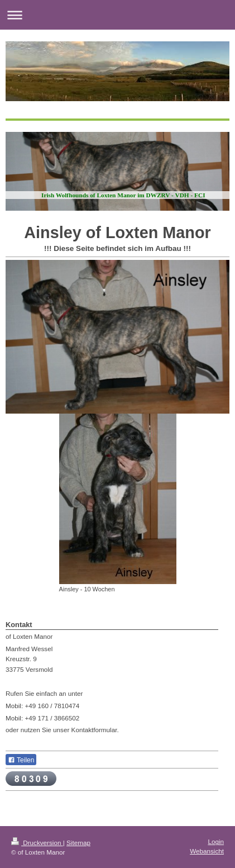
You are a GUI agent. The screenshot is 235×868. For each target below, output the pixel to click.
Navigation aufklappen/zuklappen (117, 15)
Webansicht (207, 851)
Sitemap (78, 843)
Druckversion (37, 843)
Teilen (21, 760)
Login (216, 841)
